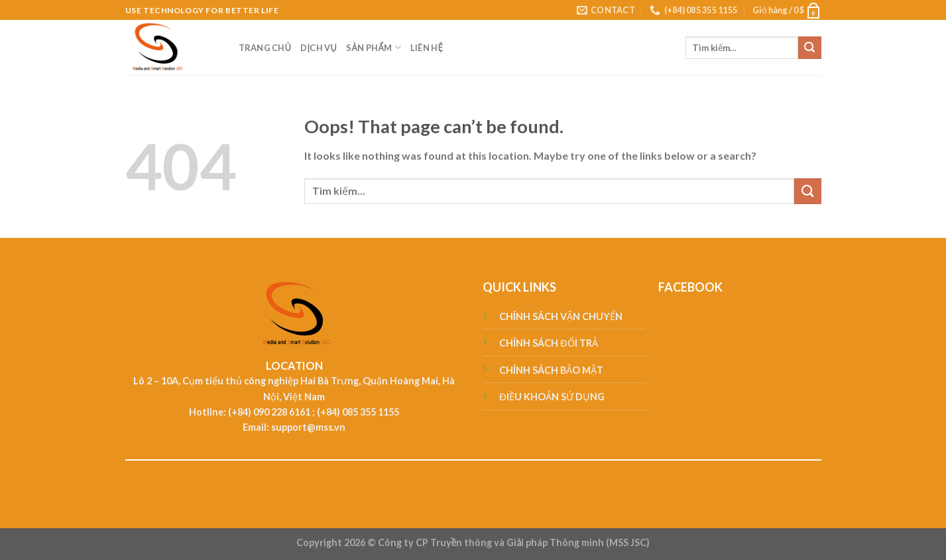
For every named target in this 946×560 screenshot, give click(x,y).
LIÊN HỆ (427, 48)
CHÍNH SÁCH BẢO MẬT (551, 370)
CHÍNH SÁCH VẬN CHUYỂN (561, 316)
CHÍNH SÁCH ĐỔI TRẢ (548, 343)
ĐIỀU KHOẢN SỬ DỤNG (552, 397)
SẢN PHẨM (374, 47)
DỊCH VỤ (319, 48)
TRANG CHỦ (265, 48)
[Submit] (809, 48)
